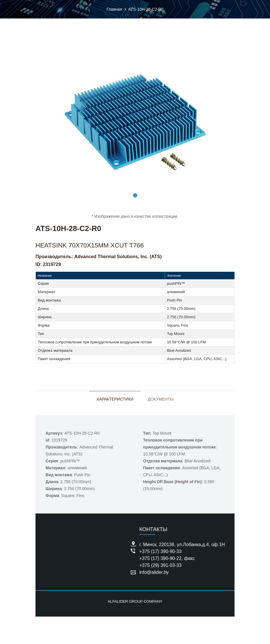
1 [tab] (135, 195)
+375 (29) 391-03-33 (160, 565)
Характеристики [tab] (115, 399)
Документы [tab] (161, 399)
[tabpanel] (135, 120)
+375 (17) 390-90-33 (160, 551)
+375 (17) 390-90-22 (160, 558)
